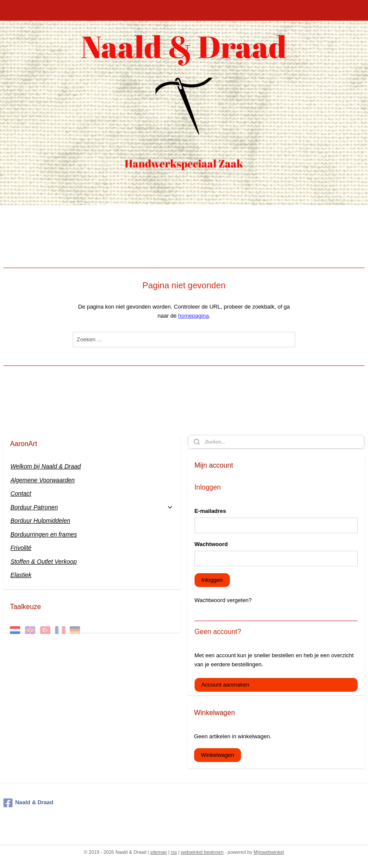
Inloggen (212, 580)
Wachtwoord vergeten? (223, 600)
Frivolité (21, 548)
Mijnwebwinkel (269, 852)
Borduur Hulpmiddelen (40, 521)
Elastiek (21, 575)
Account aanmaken (225, 685)
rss (174, 852)
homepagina (194, 316)
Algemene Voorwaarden (43, 480)
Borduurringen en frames (44, 534)
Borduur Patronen (92, 507)
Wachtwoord (211, 544)
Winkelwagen (218, 755)
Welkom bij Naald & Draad (46, 466)
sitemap (159, 852)
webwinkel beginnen (202, 852)
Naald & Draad (28, 803)
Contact (21, 493)
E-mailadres (210, 511)
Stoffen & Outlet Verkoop (43, 562)
